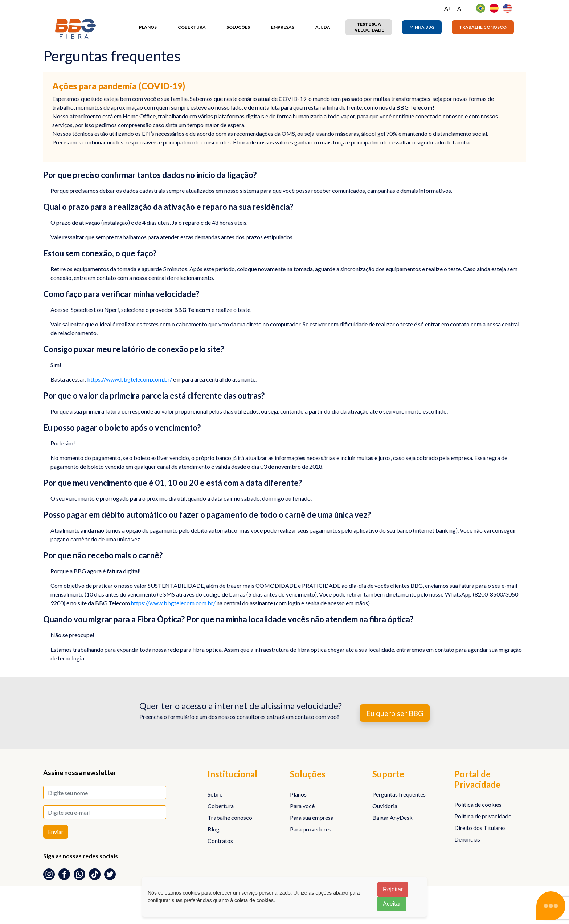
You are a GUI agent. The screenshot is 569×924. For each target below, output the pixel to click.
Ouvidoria (385, 806)
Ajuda (323, 27)
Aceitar (392, 904)
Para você (302, 806)
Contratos (220, 841)
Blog (214, 829)
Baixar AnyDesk (392, 817)
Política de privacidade (483, 816)
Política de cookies (478, 804)
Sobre (215, 794)
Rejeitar (393, 889)
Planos (148, 27)
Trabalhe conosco (483, 27)
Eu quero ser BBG (395, 713)
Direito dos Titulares (480, 828)
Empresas (283, 27)
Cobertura (192, 27)
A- (460, 8)
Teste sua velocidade (369, 27)
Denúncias (467, 839)
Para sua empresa (312, 817)
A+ (448, 8)
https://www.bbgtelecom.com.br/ (130, 379)
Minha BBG (422, 27)
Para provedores (311, 829)
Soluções (238, 27)
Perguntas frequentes (399, 794)
